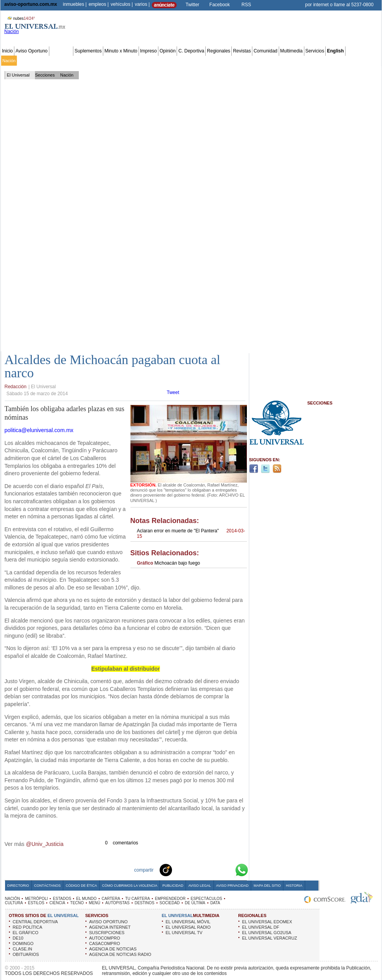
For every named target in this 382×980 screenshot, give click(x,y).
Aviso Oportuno (32, 51)
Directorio (18, 886)
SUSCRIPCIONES (107, 933)
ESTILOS (36, 903)
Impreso (148, 51)
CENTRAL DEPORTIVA (36, 922)
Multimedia (292, 51)
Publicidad (349, 61)
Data (366, 61)
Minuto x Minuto (121, 51)
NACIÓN (13, 899)
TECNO (77, 903)
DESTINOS (145, 903)
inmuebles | (75, 4)
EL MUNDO (86, 899)
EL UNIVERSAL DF (261, 927)
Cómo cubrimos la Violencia (130, 886)
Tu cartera (148, 61)
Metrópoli (27, 61)
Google (227, 870)
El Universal (18, 75)
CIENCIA (57, 903)
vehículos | (122, 4)
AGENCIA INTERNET (110, 927)
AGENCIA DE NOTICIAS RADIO (120, 954)
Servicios (315, 51)
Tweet (173, 392)
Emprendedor (174, 61)
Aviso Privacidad (233, 886)
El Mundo (110, 61)
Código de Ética (81, 886)
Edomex (47, 61)
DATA (215, 903)
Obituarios (326, 61)
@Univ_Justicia (45, 844)
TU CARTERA (137, 899)
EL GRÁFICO (26, 933)
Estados (90, 61)
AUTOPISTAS (117, 903)
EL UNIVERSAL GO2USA (267, 933)
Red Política (69, 61)
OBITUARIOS (26, 954)
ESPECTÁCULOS (206, 899)
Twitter (192, 5)
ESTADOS (62, 899)
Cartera (129, 61)
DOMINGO (23, 943)
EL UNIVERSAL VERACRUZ (270, 938)
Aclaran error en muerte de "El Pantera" (191, 534)
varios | (142, 4)
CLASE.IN (23, 949)
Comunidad (265, 51)
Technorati (178, 870)
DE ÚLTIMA (195, 903)
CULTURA (14, 903)
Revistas (242, 51)
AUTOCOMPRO (105, 938)
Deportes (258, 61)
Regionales (219, 51)
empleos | (99, 4)
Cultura (224, 61)
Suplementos (88, 51)
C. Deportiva (191, 51)
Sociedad (305, 61)
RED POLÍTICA (28, 927)
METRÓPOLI (36, 899)
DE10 (18, 938)
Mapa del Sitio (267, 886)
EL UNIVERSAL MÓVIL (188, 922)
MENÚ (95, 903)
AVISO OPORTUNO (109, 922)
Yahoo (215, 870)
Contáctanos (47, 886)
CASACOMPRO (105, 943)
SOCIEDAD (170, 903)
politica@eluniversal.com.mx (39, 430)
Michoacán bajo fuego (169, 563)
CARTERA (111, 899)
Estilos (240, 61)
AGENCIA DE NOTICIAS (113, 949)
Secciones (61, 51)
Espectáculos (202, 61)
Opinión (168, 51)
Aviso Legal (200, 886)
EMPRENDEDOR (170, 899)
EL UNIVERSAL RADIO (188, 927)
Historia (294, 886)
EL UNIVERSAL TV (184, 933)
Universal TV (281, 61)
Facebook (220, 5)
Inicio (7, 51)
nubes (20, 18)
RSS (246, 5)
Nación (9, 61)
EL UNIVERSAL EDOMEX (267, 922)
